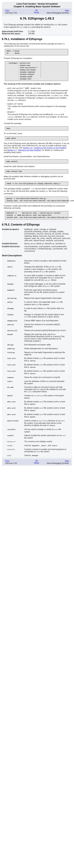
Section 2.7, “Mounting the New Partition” (24, 149)
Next (67, 10)
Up (36, 10)
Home (37, 12)
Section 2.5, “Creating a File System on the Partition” (45, 147)
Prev (7, 10)
